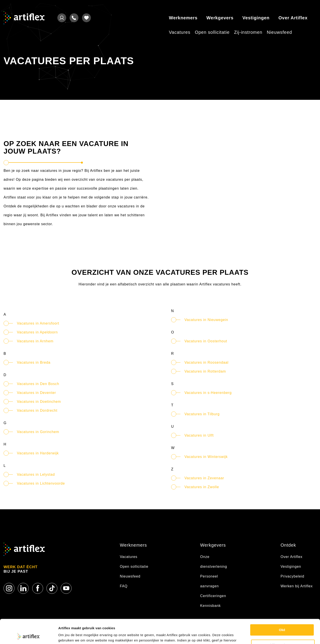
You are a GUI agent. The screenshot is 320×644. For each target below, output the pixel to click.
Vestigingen (256, 18)
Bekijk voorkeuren (283, 622)
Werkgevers (220, 18)
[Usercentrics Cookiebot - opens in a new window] (29, 635)
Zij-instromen (248, 32)
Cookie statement (72, 635)
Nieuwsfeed (279, 32)
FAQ (124, 586)
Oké (282, 607)
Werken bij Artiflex (297, 586)
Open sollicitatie (212, 32)
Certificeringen (213, 596)
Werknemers (183, 18)
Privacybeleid (292, 576)
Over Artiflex (293, 18)
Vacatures (180, 32)
